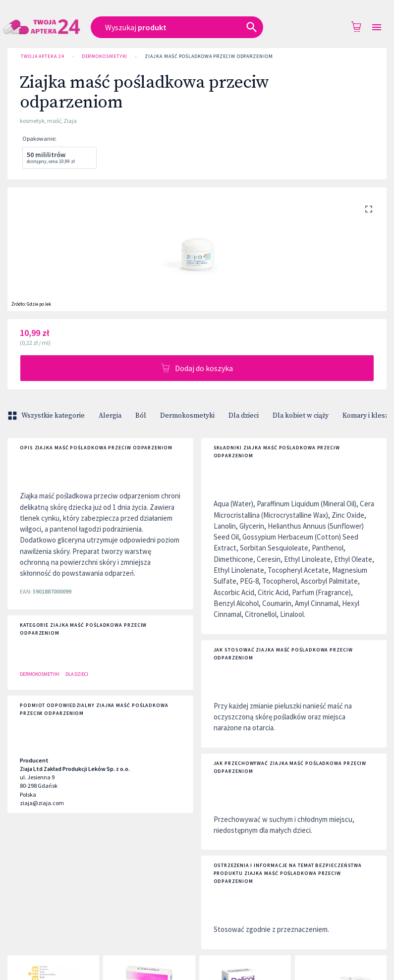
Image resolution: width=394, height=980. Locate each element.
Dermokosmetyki (105, 56)
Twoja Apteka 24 (43, 56)
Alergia (110, 416)
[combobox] (186, 27)
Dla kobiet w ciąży (301, 416)
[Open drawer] (377, 27)
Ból (141, 416)
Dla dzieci (244, 416)
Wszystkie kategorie (47, 416)
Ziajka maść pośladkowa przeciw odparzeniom (209, 56)
